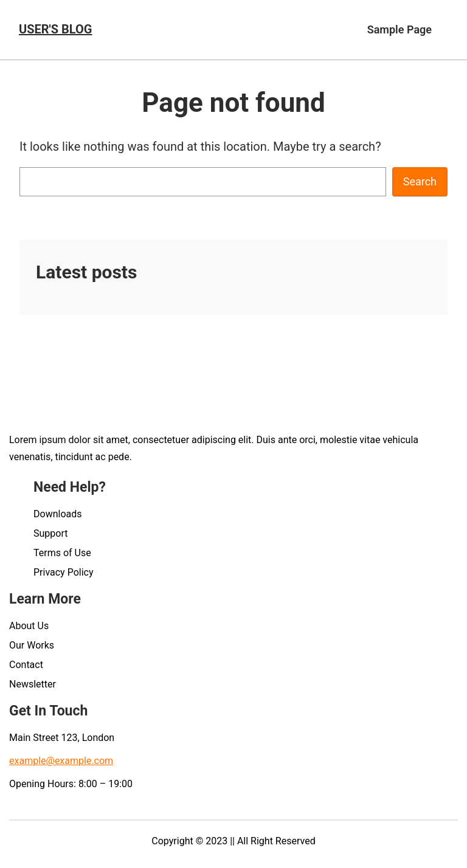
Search (420, 181)
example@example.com (61, 761)
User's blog (55, 29)
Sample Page (400, 29)
